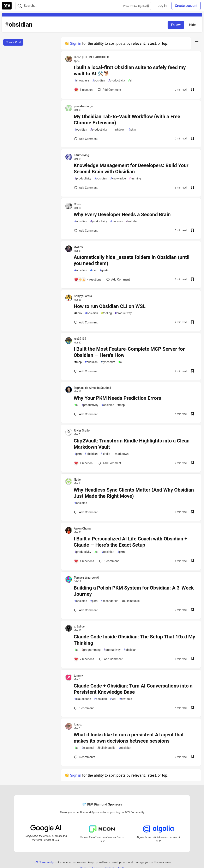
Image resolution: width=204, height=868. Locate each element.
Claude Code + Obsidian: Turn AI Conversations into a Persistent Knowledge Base (133, 689)
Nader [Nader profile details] (78, 480)
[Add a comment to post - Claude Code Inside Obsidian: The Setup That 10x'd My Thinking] (84, 659)
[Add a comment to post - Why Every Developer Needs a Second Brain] (86, 231)
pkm (132, 130)
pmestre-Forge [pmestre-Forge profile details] (83, 106)
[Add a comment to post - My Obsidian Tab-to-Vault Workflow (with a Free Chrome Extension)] (86, 139)
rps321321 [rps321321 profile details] (81, 339)
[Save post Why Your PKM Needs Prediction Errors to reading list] (192, 414)
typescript (108, 362)
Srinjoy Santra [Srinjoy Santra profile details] (83, 296)
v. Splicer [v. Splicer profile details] (80, 626)
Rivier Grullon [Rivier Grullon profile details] (83, 430)
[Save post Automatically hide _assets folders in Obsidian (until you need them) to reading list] (192, 280)
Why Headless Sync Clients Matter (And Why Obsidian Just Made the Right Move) (134, 493)
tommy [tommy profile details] (78, 676)
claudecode (83, 699)
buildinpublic (131, 601)
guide (104, 270)
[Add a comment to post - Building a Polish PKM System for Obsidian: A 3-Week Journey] (86, 610)
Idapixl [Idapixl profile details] (78, 724)
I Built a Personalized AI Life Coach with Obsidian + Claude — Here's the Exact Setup (130, 542)
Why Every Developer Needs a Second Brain (122, 215)
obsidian (99, 81)
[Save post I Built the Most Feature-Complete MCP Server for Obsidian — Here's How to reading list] (192, 371)
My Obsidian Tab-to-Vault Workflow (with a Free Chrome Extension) (127, 120)
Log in (162, 6)
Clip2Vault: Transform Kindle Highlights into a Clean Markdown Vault (132, 444)
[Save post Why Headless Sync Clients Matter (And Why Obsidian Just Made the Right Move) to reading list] (192, 512)
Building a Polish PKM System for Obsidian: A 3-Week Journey (134, 591)
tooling (106, 313)
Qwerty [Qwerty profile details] (78, 247)
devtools (116, 221)
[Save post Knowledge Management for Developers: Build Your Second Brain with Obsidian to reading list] (192, 188)
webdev (132, 221)
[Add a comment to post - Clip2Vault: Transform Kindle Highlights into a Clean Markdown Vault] (83, 463)
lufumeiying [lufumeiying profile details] (82, 155)
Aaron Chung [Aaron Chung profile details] (82, 528)
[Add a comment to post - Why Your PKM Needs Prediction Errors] (86, 414)
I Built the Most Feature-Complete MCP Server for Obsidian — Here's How (129, 352)
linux (78, 313)
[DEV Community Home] (7, 6)
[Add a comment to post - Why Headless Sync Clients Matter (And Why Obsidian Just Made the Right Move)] (86, 512)
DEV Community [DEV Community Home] (43, 862)
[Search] (20, 6)
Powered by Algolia (136, 6)
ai (130, 81)
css (93, 270)
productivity (116, 81)
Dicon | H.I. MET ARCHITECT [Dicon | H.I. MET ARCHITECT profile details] (92, 57)
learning (135, 179)
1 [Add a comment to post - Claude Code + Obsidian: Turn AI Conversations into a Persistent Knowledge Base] (83, 708)
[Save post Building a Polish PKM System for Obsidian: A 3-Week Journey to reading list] (192, 610)
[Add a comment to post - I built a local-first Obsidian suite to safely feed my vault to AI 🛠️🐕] (83, 90)
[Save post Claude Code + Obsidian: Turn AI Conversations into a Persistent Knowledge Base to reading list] (192, 708)
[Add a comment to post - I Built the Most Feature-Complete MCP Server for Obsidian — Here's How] (86, 371)
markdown (118, 130)
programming (91, 650)
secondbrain (110, 601)
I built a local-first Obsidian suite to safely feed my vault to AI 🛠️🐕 (130, 71)
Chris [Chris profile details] (77, 204)
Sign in (76, 43)
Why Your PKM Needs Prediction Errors (117, 398)
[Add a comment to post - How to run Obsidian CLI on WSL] (86, 322)
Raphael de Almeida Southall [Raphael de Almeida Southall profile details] (92, 388)
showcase (82, 81)
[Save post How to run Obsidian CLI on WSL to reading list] (192, 323)
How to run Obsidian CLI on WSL (110, 306)
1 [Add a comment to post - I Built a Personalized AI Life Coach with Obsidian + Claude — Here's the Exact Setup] (109, 561)
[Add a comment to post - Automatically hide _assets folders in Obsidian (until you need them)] (88, 280)
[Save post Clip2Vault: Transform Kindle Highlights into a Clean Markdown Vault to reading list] (192, 463)
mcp (78, 362)
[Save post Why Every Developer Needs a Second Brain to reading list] (192, 231)
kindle (106, 454)
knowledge (118, 179)
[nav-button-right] (197, 41)
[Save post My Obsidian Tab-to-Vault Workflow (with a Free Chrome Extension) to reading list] (192, 139)
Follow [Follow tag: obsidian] (176, 25)
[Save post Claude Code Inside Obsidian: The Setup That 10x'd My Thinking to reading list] (192, 659)
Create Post (13, 42)
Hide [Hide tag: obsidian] (192, 25)
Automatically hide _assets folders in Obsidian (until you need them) (132, 260)
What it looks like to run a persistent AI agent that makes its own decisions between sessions (129, 738)
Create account (186, 6)
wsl (113, 699)
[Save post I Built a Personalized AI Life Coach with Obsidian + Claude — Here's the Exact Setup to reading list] (192, 561)
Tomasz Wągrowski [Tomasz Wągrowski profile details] (86, 578)
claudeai (88, 748)
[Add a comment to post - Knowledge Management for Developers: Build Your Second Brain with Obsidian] (86, 188)
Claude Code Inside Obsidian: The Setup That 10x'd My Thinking (134, 640)
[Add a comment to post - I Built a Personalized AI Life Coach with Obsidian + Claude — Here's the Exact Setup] (84, 561)
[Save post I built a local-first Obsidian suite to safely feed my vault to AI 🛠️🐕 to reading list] (192, 90)
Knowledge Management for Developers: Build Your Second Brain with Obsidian (131, 169)
